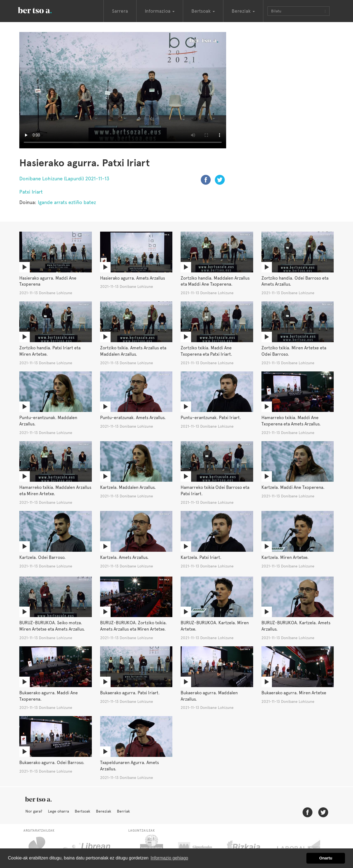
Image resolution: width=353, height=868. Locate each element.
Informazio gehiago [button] (169, 858)
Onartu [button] (326, 858)
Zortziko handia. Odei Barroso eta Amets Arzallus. (295, 281)
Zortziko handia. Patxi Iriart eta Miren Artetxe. (50, 351)
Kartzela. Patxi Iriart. (201, 557)
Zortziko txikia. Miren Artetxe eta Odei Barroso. (294, 351)
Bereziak (104, 811)
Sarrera (120, 11)
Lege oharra (58, 811)
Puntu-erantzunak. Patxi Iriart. (211, 418)
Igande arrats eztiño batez (67, 202)
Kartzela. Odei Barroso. (42, 557)
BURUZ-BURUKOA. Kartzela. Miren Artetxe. (215, 626)
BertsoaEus (43, 10)
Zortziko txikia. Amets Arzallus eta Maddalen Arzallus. (133, 351)
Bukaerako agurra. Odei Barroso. (52, 763)
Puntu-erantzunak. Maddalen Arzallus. (48, 421)
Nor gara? (34, 811)
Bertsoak (82, 811)
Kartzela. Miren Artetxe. (285, 557)
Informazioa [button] (160, 11)
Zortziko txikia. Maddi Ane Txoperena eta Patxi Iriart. (206, 351)
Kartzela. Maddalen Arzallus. (128, 487)
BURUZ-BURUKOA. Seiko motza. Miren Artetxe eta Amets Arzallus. (52, 626)
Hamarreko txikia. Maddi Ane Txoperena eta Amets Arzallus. (291, 421)
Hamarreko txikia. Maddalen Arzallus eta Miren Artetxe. (55, 491)
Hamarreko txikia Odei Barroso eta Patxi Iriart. (215, 491)
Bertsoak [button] (203, 11)
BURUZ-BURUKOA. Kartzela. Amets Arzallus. (296, 626)
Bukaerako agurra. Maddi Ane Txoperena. (49, 696)
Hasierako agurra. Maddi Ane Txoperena (48, 281)
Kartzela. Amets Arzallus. (124, 557)
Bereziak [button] (243, 11)
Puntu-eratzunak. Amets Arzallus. (133, 418)
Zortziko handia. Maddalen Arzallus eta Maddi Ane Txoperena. (215, 281)
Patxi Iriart (31, 192)
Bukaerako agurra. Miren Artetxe (294, 693)
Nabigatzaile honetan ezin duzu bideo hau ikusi (123, 90)
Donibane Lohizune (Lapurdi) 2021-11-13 (64, 179)
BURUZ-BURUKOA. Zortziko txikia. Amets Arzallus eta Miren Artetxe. (133, 626)
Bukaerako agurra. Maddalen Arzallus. (209, 696)
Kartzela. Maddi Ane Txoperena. (293, 487)
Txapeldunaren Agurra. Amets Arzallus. (129, 766)
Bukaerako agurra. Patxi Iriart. (130, 693)
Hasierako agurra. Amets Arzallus (133, 278)
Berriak (123, 811)
